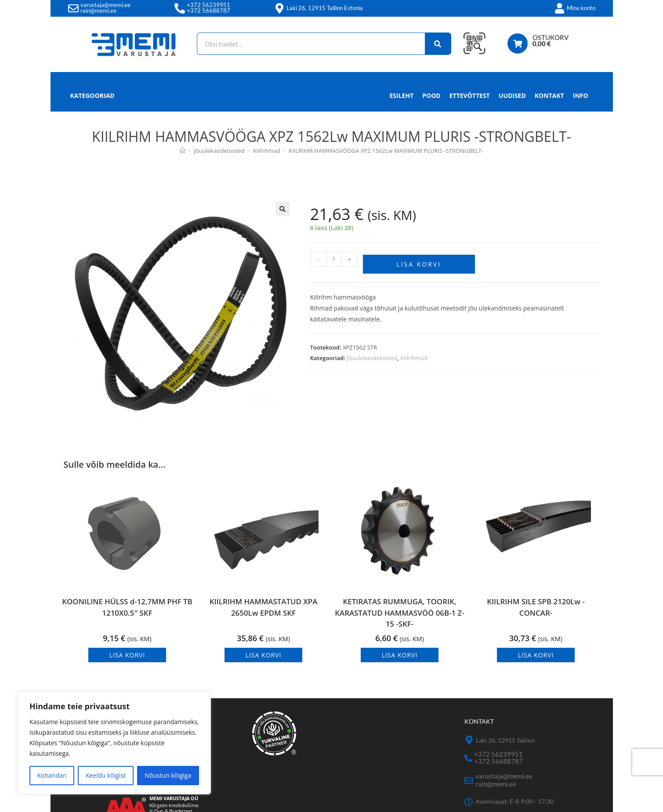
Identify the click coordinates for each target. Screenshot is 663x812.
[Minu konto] (560, 8)
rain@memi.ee (98, 11)
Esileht (402, 96)
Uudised (512, 96)
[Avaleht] (183, 151)
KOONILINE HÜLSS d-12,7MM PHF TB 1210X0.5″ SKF (127, 613)
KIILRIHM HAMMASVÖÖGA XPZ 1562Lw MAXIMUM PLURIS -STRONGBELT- (386, 151)
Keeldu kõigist (106, 775)
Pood (431, 96)
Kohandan (52, 775)
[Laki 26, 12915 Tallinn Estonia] (279, 8)
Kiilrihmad (414, 354)
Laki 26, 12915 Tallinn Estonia (325, 8)
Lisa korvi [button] (127, 659)
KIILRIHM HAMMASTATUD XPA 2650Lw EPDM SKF (263, 613)
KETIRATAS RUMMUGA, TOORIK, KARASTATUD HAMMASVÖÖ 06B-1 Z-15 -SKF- (400, 615)
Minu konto (581, 8)
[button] (283, 209)
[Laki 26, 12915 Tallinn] (469, 744)
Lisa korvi (419, 261)
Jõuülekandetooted (372, 354)
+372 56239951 (208, 5)
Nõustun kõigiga (168, 775)
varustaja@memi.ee (105, 5)
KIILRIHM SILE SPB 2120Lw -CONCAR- (536, 613)
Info (581, 98)
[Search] (433, 44)
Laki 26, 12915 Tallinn (505, 744)
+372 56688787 (208, 11)
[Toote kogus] (334, 259)
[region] (114, 743)
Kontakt (549, 96)
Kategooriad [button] (92, 96)
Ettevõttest (470, 96)
